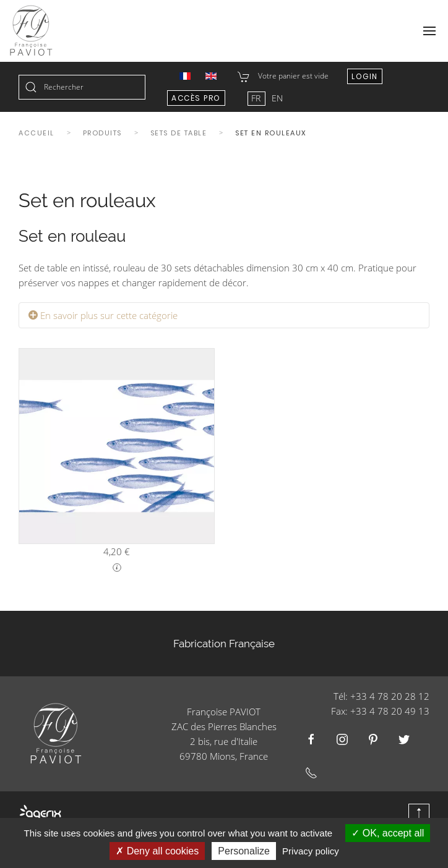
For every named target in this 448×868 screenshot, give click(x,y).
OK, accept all (388, 833)
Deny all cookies (157, 851)
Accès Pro (196, 98)
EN (277, 98)
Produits (102, 133)
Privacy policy (311, 851)
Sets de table (179, 133)
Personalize (244, 851)
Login (365, 76)
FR (257, 98)
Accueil (37, 133)
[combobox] (82, 87)
